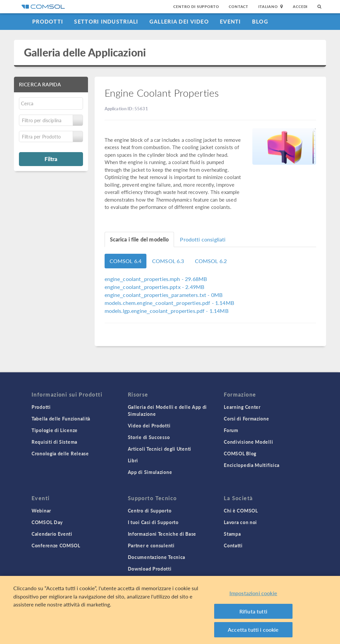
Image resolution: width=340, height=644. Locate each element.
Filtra (51, 159)
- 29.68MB (156, 279)
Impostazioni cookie (253, 593)
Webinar (41, 510)
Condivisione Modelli (248, 442)
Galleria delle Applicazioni (85, 52)
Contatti (233, 545)
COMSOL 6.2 (211, 261)
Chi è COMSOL (241, 510)
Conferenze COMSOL (56, 545)
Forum (231, 430)
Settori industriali (106, 21)
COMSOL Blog (240, 453)
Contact (239, 6)
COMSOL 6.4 (126, 261)
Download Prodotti (150, 569)
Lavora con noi (240, 522)
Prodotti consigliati (203, 239)
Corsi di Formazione (246, 418)
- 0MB (164, 295)
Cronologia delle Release (60, 453)
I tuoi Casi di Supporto (153, 522)
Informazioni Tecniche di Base (162, 534)
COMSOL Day (47, 522)
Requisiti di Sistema (54, 442)
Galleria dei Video (179, 21)
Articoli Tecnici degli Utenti (160, 449)
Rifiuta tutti (253, 611)
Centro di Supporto (196, 6)
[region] (170, 610)
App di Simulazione (150, 472)
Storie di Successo (149, 437)
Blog (260, 21)
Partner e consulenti (151, 545)
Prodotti (48, 21)
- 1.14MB (169, 303)
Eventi (230, 21)
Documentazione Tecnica (157, 557)
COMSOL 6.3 (168, 261)
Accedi (300, 6)
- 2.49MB (155, 287)
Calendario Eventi (52, 534)
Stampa (232, 534)
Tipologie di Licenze (55, 430)
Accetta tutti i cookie (253, 630)
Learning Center (242, 407)
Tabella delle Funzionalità (61, 418)
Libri (133, 460)
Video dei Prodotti (149, 425)
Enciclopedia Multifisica (252, 465)
